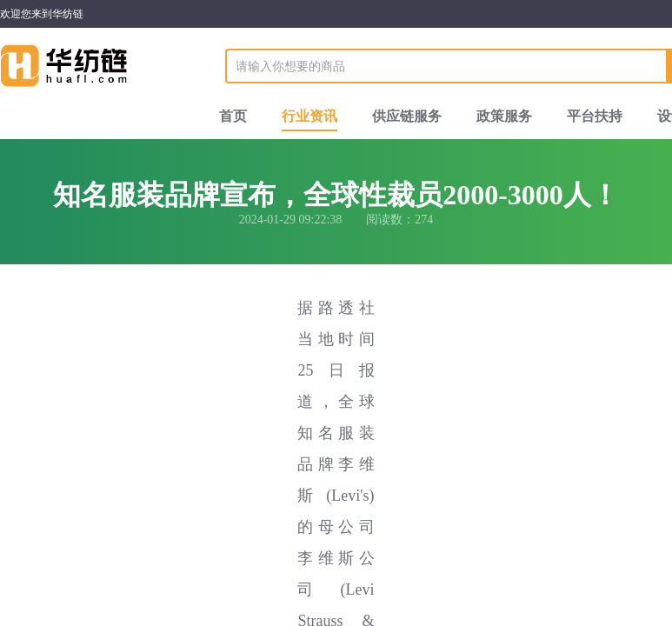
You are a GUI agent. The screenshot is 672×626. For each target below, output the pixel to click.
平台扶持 (595, 116)
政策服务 (504, 116)
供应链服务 (407, 116)
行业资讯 (309, 116)
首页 (233, 116)
